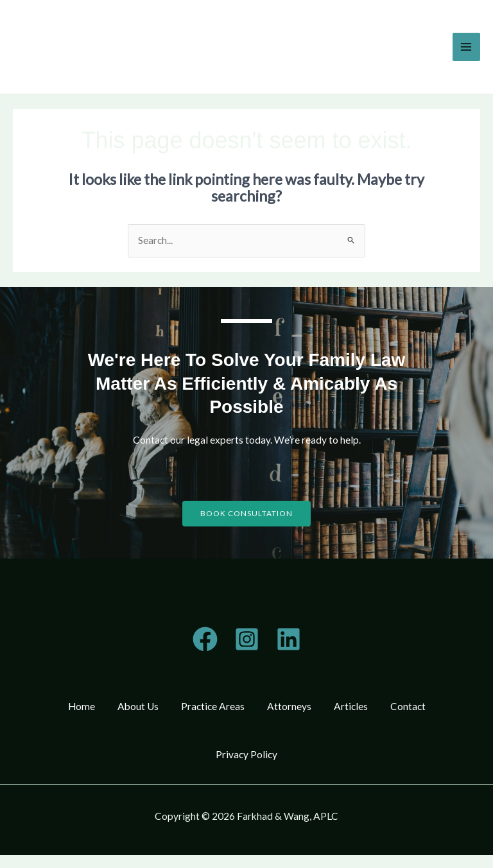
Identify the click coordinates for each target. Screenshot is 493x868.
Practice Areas (211, 707)
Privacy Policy (246, 763)
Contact (416, 707)
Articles (355, 707)
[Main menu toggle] (466, 47)
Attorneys (290, 707)
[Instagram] (247, 639)
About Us (133, 707)
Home (73, 707)
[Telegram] (205, 639)
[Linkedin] (289, 639)
